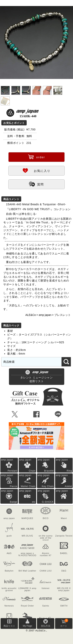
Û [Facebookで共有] (36, 414)
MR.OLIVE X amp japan (64, 589)
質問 (36, 184)
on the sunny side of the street (46, 538)
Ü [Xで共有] (15, 414)
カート (64, 623)
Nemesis (9, 606)
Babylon (9, 571)
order (36, 157)
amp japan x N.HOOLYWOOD (27, 554)
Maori (64, 518)
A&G (9, 553)
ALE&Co (31, 315)
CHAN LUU (46, 571)
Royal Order (27, 606)
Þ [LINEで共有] (58, 414)
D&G (64, 571)
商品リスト (9, 626)
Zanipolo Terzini (64, 536)
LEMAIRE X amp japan (27, 589)
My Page (27, 626)
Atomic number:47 (46, 554)
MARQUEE (27, 518)
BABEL (64, 553)
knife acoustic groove (9, 589)
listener (46, 588)
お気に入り (36, 170)
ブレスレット (62, 315)
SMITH (64, 606)
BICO (46, 518)
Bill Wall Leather (27, 571)
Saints (46, 606)
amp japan (45, 315)
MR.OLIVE (27, 536)
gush (9, 536)
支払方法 (46, 626)
